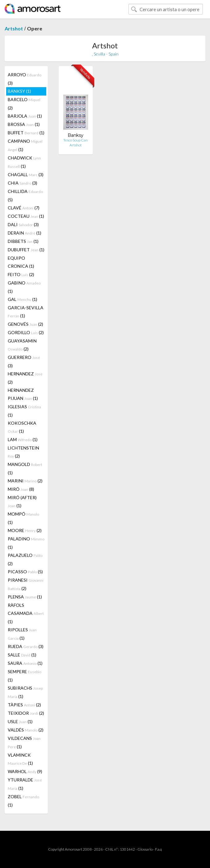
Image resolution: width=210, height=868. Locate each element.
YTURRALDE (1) (25, 784)
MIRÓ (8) (21, 489)
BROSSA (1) (24, 124)
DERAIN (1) (25, 233)
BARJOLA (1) (25, 116)
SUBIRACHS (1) (25, 692)
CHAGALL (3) (26, 174)
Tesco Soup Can (76, 140)
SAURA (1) (25, 663)
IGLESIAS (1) (24, 411)
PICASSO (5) (25, 572)
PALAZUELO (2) (25, 559)
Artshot (14, 28)
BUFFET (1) (26, 133)
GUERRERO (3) (24, 361)
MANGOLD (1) (25, 468)
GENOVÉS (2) (25, 324)
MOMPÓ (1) (23, 518)
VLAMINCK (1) (20, 759)
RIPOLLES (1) (22, 634)
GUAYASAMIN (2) (22, 345)
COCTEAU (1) (26, 216)
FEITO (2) (21, 274)
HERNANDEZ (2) (25, 378)
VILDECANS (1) (24, 742)
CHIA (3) (22, 183)
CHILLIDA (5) (25, 195)
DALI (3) (23, 224)
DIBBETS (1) (23, 241)
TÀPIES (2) (24, 705)
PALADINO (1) (26, 543)
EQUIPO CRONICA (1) (21, 262)
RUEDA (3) (26, 646)
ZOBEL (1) (23, 801)
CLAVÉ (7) (24, 208)
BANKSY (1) (19, 91)
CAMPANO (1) (25, 145)
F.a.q (159, 849)
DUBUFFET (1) (26, 250)
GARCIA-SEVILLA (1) (26, 312)
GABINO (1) (24, 287)
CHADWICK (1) (24, 162)
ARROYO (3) (25, 79)
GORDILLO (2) (26, 332)
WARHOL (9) (25, 771)
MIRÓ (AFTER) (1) (22, 501)
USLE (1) (20, 721)
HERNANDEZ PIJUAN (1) (23, 394)
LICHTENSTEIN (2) (23, 452)
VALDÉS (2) (26, 730)
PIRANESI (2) (26, 584)
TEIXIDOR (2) (26, 713)
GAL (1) (22, 299)
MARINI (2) (25, 481)
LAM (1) (23, 439)
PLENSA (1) (25, 597)
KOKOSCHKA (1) (22, 427)
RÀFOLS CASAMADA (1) (26, 613)
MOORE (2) (25, 530)
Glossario (145, 849)
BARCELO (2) (24, 104)
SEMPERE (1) (25, 676)
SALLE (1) (22, 655)
